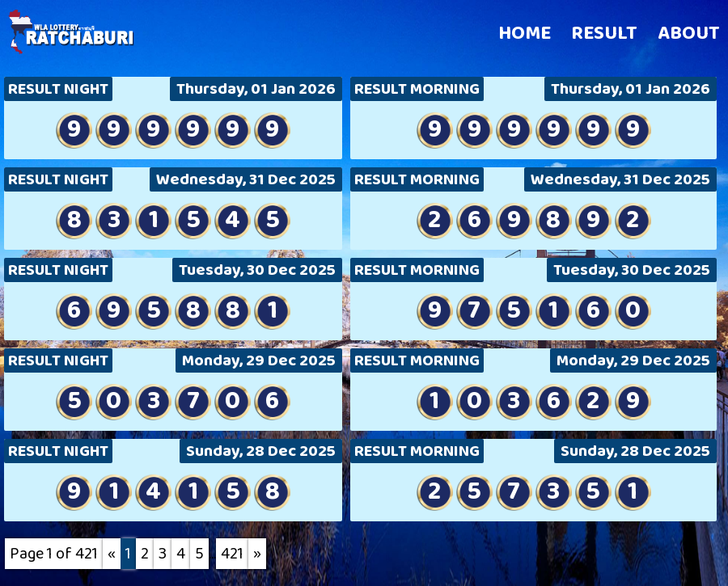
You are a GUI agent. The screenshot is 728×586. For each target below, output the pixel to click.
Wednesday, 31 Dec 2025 (246, 179)
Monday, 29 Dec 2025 (259, 360)
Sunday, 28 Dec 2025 (261, 451)
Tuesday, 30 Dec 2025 (257, 270)
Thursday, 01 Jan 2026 (256, 89)
